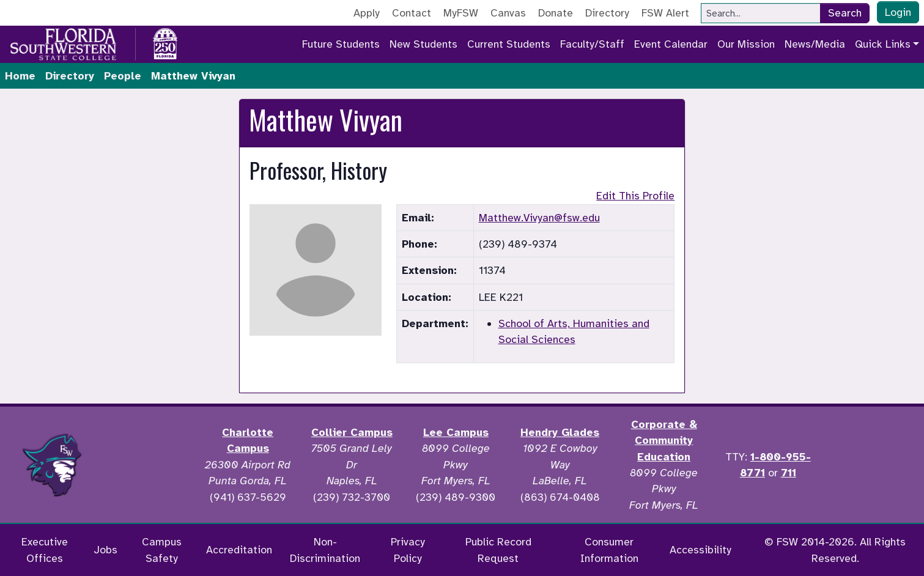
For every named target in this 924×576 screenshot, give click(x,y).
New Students (423, 44)
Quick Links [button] (883, 44)
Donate (556, 13)
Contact (412, 13)
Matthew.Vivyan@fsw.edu (539, 218)
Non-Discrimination (325, 550)
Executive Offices (45, 550)
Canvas (508, 13)
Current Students (509, 44)
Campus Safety (162, 550)
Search (845, 13)
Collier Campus (352, 432)
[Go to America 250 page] (165, 42)
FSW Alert (665, 13)
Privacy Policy (408, 550)
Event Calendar (671, 44)
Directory (607, 13)
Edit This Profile (635, 196)
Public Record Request (498, 550)
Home (20, 76)
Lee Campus (456, 432)
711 (789, 473)
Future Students (341, 44)
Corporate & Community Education (664, 441)
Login (898, 12)
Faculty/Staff (592, 44)
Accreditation (239, 550)
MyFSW (461, 13)
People (123, 76)
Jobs (105, 550)
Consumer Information (609, 550)
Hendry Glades (560, 432)
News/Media (815, 44)
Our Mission (746, 44)
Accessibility (700, 550)
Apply (367, 13)
